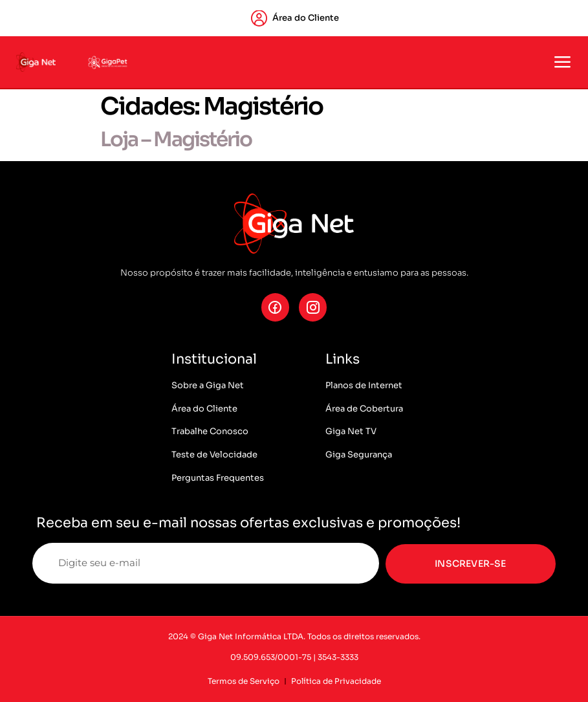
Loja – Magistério (176, 139)
